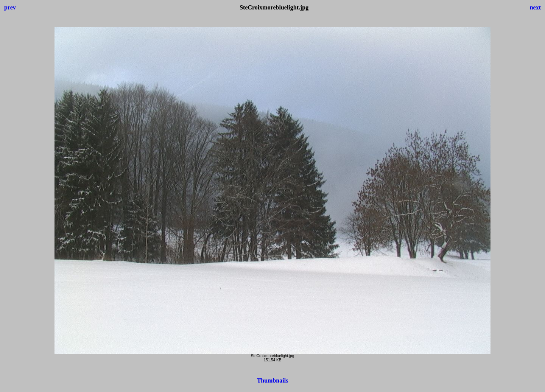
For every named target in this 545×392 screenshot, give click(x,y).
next (535, 7)
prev (10, 7)
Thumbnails (273, 380)
